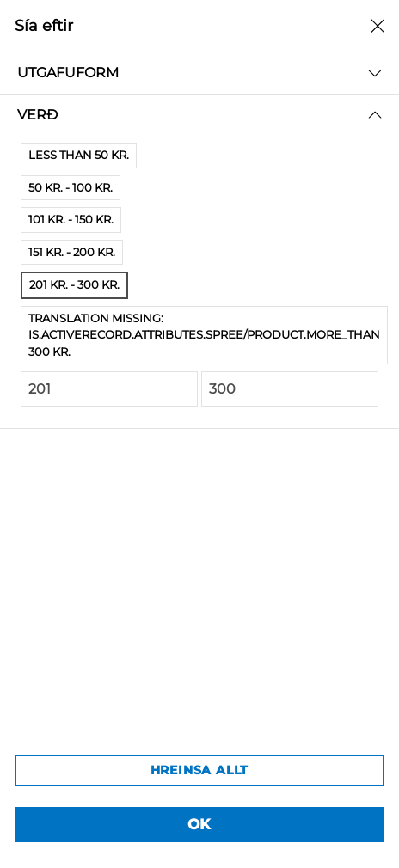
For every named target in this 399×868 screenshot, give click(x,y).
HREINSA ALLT (200, 770)
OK (200, 824)
